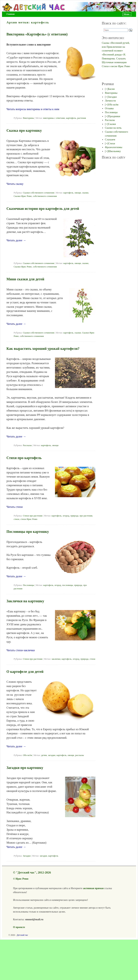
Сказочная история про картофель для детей (43, 209)
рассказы (80, 755)
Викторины (28, 118)
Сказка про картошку (24, 130)
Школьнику (115, 151)
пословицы (68, 585)
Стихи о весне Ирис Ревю (116, 66)
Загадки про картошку (25, 768)
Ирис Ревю (22, 879)
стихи (16, 519)
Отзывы (109, 108)
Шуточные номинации (114, 62)
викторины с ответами (54, 118)
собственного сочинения (45, 196)
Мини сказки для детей (25, 279)
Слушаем (110, 139)
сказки (85, 193)
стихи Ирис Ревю (29, 519)
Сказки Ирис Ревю (23, 196)
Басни (111, 89)
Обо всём (27, 755)
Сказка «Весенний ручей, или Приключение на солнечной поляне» (116, 47)
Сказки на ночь (113, 128)
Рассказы (27, 445)
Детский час (22, 935)
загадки (52, 755)
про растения (86, 516)
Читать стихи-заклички (21, 650)
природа (74, 516)
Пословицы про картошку (28, 532)
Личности (110, 101)
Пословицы (28, 585)
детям (44, 755)
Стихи (112, 143)
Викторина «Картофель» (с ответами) (37, 34)
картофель (71, 118)
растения (82, 118)
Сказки (112, 124)
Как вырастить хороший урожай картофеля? (43, 349)
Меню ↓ (127, 14)
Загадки (27, 856)
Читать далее (16, 240)
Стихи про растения (33, 516)
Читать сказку (15, 184)
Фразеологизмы (114, 147)
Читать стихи (15, 507)
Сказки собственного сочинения (38, 193)
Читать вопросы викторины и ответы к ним (33, 109)
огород (66, 516)
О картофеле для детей (25, 672)
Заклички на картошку (25, 601)
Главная (11, 14)
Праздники (114, 116)
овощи (78, 193)
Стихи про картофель (24, 458)
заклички (56, 659)
